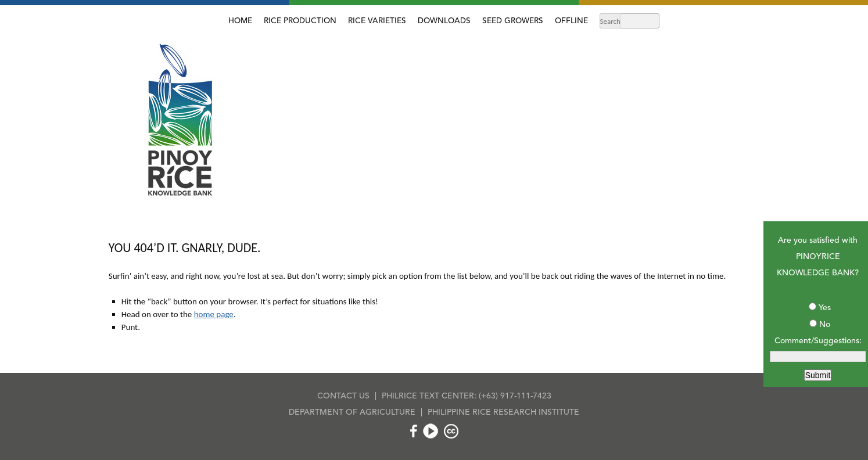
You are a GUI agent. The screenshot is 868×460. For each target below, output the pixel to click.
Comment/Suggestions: (818, 341)
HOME (240, 21)
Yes (825, 308)
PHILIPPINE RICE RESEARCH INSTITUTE (503, 412)
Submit (818, 375)
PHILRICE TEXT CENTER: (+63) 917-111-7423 (467, 396)
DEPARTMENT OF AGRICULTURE (352, 412)
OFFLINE (571, 21)
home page (214, 314)
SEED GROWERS (513, 21)
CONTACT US (343, 396)
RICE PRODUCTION (300, 21)
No (825, 325)
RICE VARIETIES (377, 21)
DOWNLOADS (444, 21)
